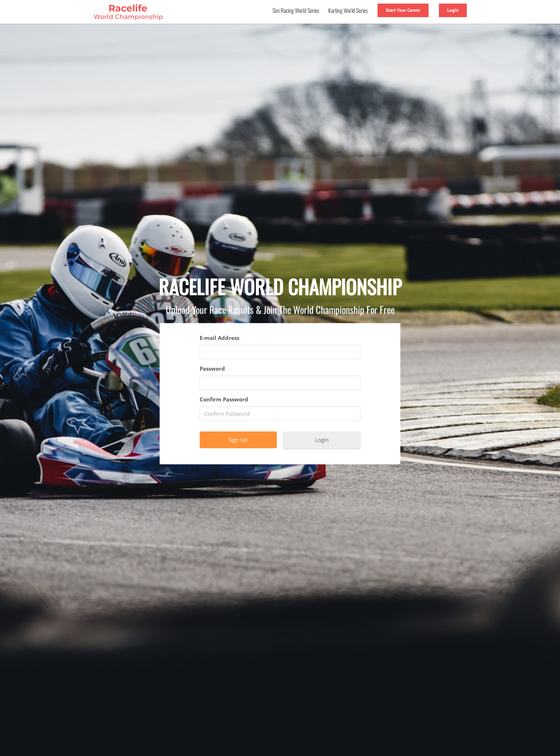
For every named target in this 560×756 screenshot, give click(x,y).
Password (212, 369)
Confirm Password (224, 399)
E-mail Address (219, 338)
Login (322, 440)
